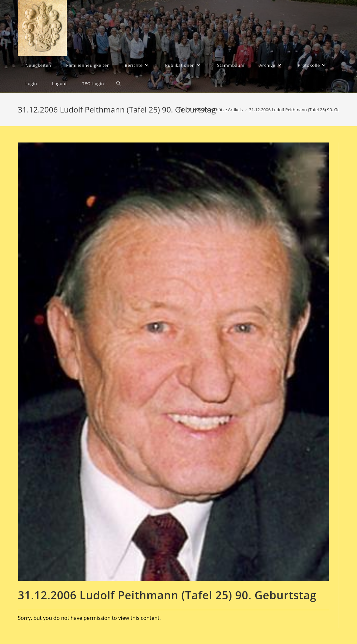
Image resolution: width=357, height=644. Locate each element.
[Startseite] (181, 110)
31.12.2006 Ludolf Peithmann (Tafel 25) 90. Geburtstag (303, 110)
